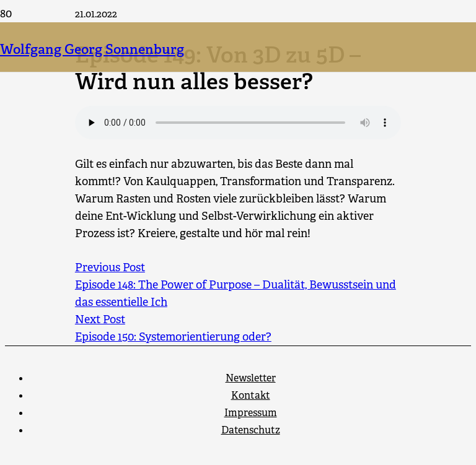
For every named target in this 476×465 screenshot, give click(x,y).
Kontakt (251, 395)
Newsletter (251, 378)
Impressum (251, 413)
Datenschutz (251, 430)
